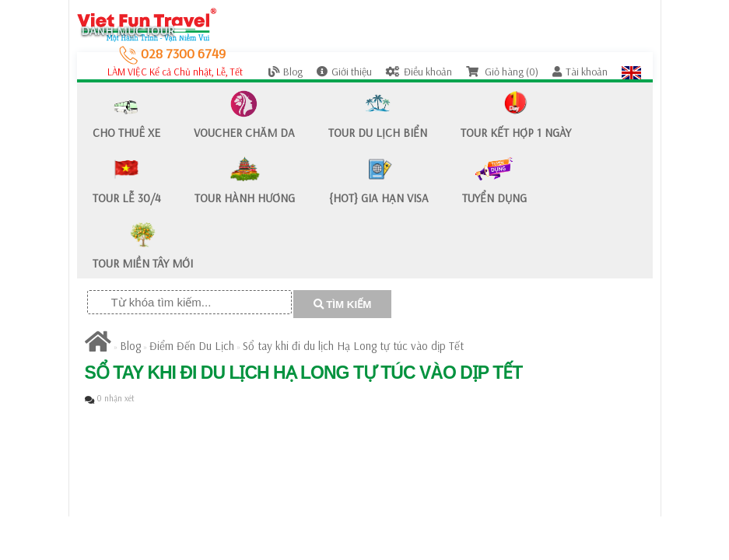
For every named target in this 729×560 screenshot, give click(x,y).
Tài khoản (580, 72)
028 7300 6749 (172, 53)
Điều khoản (419, 72)
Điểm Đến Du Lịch (192, 346)
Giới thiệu (344, 72)
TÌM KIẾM (343, 304)
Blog (286, 72)
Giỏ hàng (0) (502, 72)
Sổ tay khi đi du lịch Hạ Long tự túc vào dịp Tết (353, 346)
